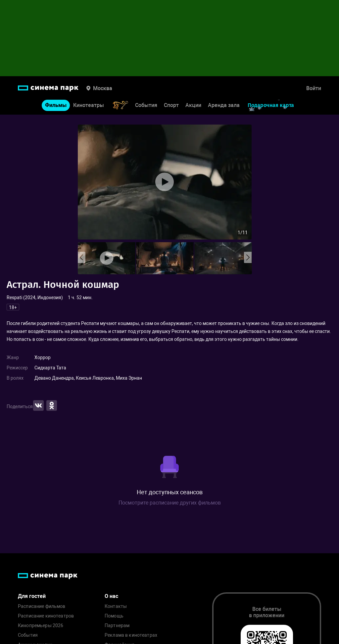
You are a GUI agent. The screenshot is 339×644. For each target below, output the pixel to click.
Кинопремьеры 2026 (41, 626)
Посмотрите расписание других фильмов (170, 503)
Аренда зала (224, 105)
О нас (111, 596)
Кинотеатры (89, 105)
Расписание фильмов (42, 606)
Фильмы (56, 105)
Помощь (114, 616)
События (146, 105)
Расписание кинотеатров (46, 616)
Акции (193, 105)
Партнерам (117, 626)
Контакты (116, 606)
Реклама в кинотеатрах (131, 635)
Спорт (171, 105)
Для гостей (32, 596)
